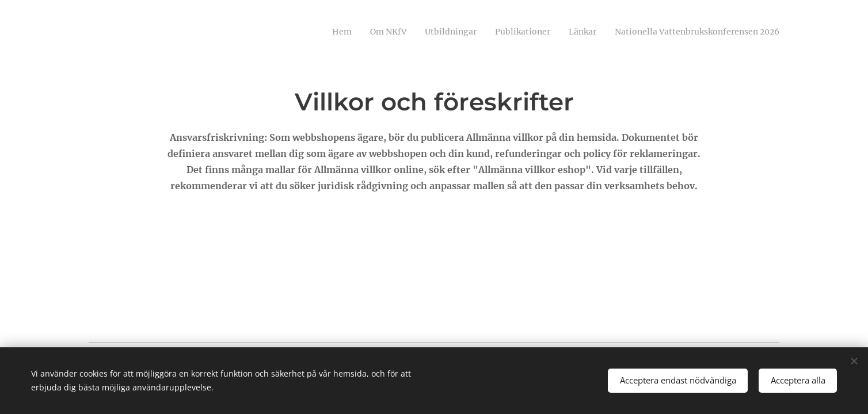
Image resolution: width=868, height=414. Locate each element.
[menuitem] (690, 33)
